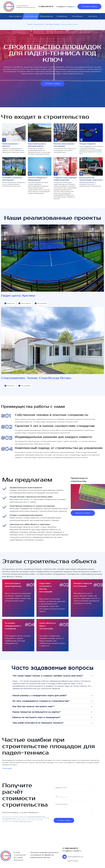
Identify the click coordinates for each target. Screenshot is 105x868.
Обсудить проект (83, 513)
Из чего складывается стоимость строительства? (41, 701)
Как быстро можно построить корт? (33, 706)
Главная (30, 24)
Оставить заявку (89, 6)
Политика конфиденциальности (44, 852)
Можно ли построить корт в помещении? (36, 717)
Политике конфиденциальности (22, 821)
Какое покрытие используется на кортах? (36, 712)
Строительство (31, 16)
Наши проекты (15, 16)
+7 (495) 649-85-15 (46, 7)
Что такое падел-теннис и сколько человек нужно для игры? (48, 676)
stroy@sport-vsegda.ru (65, 7)
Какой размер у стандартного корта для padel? (40, 696)
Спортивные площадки (52, 24)
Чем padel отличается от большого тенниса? (38, 723)
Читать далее (7, 768)
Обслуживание (46, 16)
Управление (62, 16)
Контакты (93, 16)
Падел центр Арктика (18, 296)
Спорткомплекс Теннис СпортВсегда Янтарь (36, 378)
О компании (77, 16)
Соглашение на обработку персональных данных (42, 856)
